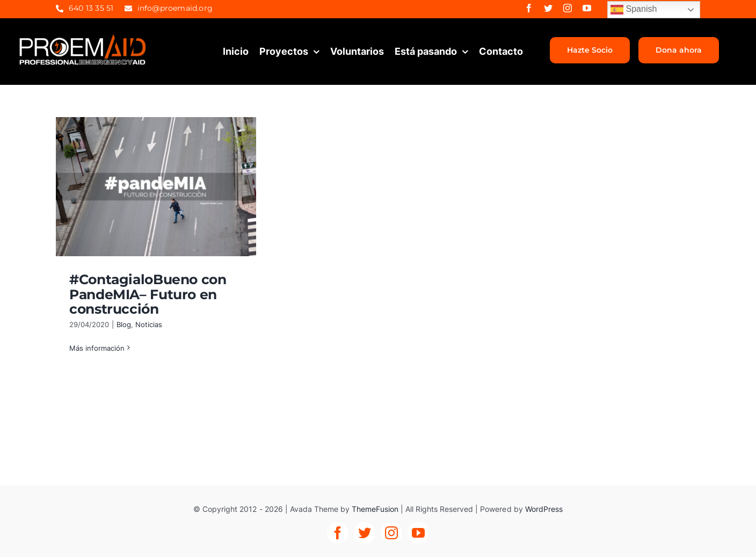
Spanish (634, 10)
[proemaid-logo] (83, 37)
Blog (124, 324)
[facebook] (529, 8)
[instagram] (568, 8)
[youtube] (587, 8)
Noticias (149, 324)
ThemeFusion (375, 509)
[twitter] (548, 8)
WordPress (544, 509)
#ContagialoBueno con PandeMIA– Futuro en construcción (148, 294)
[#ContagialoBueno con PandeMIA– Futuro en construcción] (156, 187)
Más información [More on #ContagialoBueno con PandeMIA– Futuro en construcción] (97, 348)
